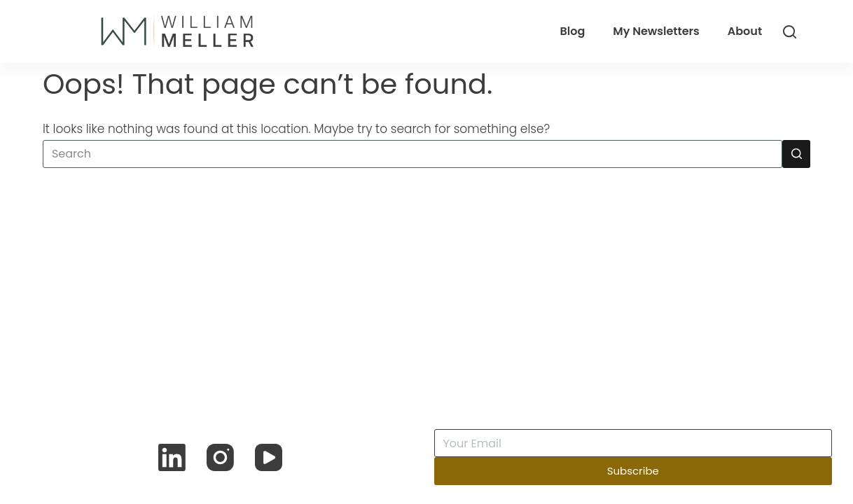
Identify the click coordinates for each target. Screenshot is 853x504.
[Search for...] (412, 154)
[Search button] (796, 154)
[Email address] (633, 443)
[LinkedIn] (172, 457)
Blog (572, 31)
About (745, 31)
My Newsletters (656, 31)
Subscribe (633, 471)
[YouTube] (269, 457)
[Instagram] (220, 457)
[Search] (790, 32)
